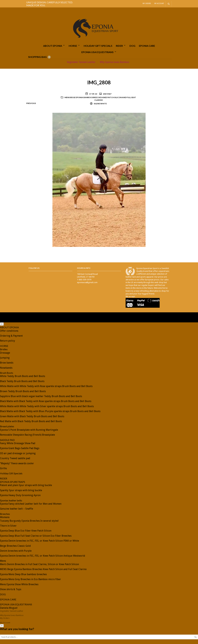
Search (196, 637)
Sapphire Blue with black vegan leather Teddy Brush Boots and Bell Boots (41, 396)
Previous (31, 103)
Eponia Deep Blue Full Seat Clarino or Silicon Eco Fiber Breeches (36, 536)
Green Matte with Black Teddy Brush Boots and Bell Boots (32, 416)
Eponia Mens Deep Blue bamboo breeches (23, 574)
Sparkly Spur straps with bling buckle (21, 490)
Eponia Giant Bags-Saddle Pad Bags (20, 448)
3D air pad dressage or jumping (18, 453)
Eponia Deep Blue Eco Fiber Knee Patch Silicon (26, 531)
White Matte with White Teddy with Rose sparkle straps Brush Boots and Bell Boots (46, 386)
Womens (5, 517)
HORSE (73, 46)
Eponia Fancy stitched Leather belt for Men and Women (31, 504)
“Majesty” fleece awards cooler (17, 463)
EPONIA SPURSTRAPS (13, 482)
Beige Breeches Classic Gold (15, 546)
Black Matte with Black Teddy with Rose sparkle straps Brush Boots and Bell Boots (46, 401)
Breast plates (7, 426)
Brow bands (7, 363)
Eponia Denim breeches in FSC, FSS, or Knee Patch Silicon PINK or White (40, 541)
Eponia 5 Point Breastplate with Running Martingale (29, 430)
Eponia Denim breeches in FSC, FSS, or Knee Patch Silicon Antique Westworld (43, 556)
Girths (3, 468)
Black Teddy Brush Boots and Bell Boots (22, 381)
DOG (132, 46)
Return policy (8, 341)
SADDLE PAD (7, 440)
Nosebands (6, 368)
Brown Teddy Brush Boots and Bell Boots (23, 391)
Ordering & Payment (11, 336)
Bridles (4, 349)
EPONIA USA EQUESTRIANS (97, 52)
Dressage (5, 353)
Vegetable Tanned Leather (81, 62)
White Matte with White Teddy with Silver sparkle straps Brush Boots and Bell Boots (47, 406)
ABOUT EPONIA (53, 46)
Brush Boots (7, 373)
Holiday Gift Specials (98, 46)
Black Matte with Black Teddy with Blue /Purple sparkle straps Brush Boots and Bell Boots (50, 411)
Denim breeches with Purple (16, 551)
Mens (3, 561)
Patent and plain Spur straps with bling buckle (26, 485)
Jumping (5, 358)
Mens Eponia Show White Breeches (19, 584)
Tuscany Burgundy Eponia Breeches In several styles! (29, 521)
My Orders (147, 3)
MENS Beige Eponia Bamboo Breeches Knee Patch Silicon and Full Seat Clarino (100, 99)
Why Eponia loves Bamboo (114, 62)
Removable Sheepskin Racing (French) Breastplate (27, 435)
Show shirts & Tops (11, 589)
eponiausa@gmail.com (87, 282)
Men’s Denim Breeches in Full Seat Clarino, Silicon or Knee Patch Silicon (39, 564)
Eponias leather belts (11, 500)
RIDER (119, 46)
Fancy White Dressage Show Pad (18, 443)
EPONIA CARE (147, 46)
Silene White (100, 104)
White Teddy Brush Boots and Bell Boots (23, 376)
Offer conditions (9, 331)
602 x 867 (107, 94)
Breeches (5, 514)
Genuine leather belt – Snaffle (17, 509)
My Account (159, 3)
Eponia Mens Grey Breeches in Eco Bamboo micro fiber (30, 579)
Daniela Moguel (9, 608)
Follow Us (34, 268)
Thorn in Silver (8, 526)
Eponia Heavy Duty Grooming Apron (20, 495)
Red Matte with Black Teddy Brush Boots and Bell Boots (31, 421)
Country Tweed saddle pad (15, 458)
